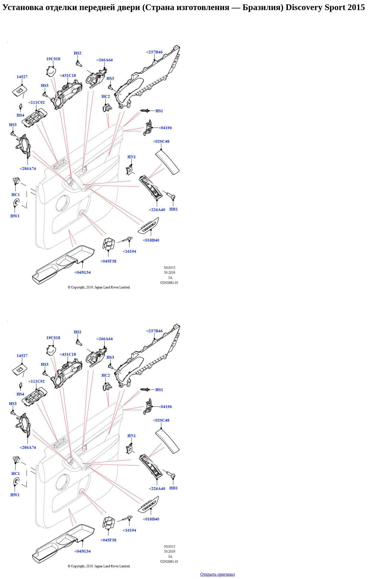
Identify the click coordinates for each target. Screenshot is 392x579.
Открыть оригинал (218, 574)
